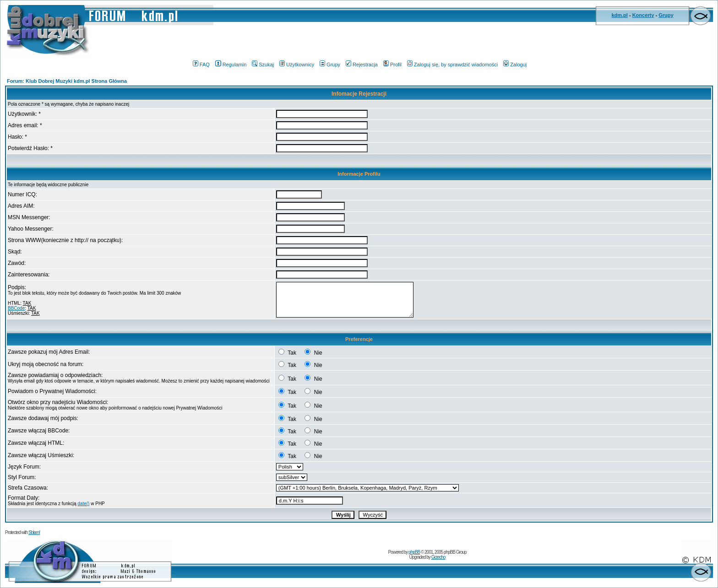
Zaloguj (515, 65)
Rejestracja (362, 65)
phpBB (414, 552)
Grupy (666, 15)
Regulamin (231, 65)
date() (83, 504)
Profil (392, 65)
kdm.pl (619, 15)
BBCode (16, 308)
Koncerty (643, 15)
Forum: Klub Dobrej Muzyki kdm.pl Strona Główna (67, 81)
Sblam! (34, 532)
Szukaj (263, 65)
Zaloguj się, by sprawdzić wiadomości (452, 65)
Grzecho (438, 557)
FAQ (201, 65)
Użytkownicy (297, 65)
